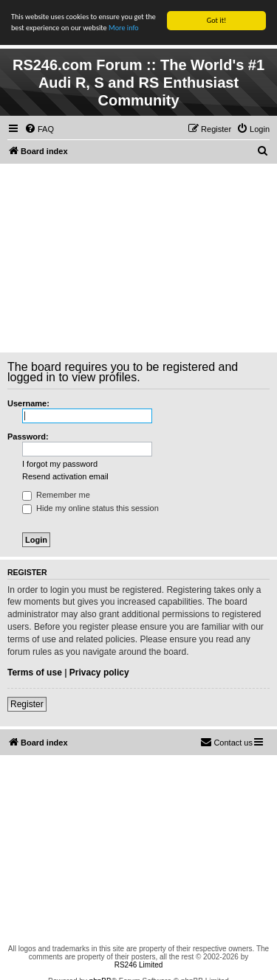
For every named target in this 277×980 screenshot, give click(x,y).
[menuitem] (39, 129)
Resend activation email (65, 476)
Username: (28, 403)
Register (27, 704)
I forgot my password (60, 464)
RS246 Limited (139, 965)
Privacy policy (99, 673)
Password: (28, 437)
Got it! (217, 20)
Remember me (56, 495)
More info (124, 28)
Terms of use (35, 673)
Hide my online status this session (90, 508)
